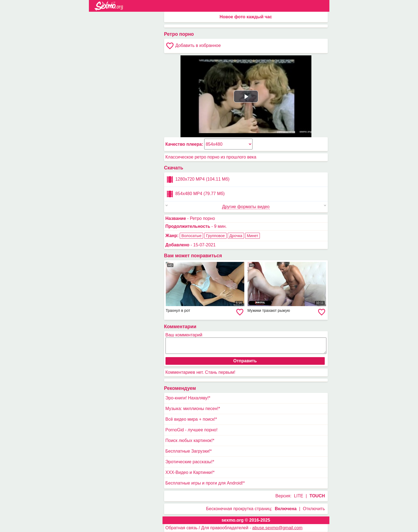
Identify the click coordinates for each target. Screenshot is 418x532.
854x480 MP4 (195, 194)
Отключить (314, 509)
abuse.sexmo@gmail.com (277, 528)
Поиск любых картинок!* (190, 440)
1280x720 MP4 (198, 180)
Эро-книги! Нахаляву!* (188, 398)
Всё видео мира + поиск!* (191, 419)
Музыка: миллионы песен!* (193, 409)
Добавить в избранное (193, 46)
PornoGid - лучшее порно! (192, 430)
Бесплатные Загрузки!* (189, 451)
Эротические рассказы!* (190, 462)
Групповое (215, 236)
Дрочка (236, 236)
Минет (252, 236)
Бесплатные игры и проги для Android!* (205, 483)
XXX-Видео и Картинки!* (190, 472)
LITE (299, 496)
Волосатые (191, 236)
